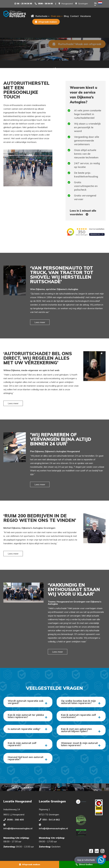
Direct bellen (84, 864)
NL (98, 4)
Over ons (57, 16)
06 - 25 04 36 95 (24, 4)
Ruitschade (42, 16)
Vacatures (85, 16)
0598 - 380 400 (15, 820)
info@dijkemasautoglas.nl (18, 828)
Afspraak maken (46, 22)
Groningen (83, 4)
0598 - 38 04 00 (45, 4)
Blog (66, 16)
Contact (74, 16)
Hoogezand (67, 4)
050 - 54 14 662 (51, 820)
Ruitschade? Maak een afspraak (77, 44)
